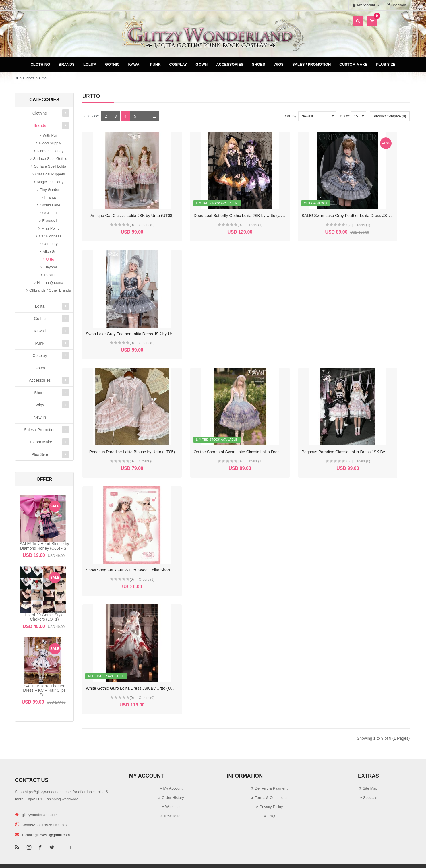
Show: (345, 116)
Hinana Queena (50, 283)
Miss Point (50, 228)
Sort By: (291, 116)
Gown (202, 64)
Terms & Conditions (271, 771)
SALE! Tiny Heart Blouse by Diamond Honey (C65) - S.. (44, 546)
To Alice (50, 275)
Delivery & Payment (271, 762)
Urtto (43, 78)
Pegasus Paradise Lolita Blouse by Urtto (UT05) (129, 330)
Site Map (370, 762)
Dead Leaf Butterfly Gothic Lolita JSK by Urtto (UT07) (217, 213)
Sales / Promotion (311, 64)
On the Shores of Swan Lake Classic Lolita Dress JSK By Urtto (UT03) (233, 330)
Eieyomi (50, 267)
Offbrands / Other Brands (50, 290)
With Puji (50, 135)
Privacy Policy (271, 781)
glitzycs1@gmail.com (52, 809)
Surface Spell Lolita (50, 166)
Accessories (230, 64)
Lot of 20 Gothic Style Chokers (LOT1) (44, 617)
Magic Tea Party (50, 182)
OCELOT (50, 213)
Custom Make (353, 64)
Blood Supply (50, 143)
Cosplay (178, 64)
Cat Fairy (50, 244)
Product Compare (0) (390, 116)
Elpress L (50, 221)
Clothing (40, 64)
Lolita (90, 64)
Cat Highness (50, 236)
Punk (155, 64)
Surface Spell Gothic (50, 159)
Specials (370, 771)
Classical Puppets (50, 174)
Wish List (173, 781)
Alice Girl (50, 252)
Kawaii (135, 64)
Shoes (259, 64)
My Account (173, 762)
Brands (67, 64)
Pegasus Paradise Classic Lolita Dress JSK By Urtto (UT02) (307, 330)
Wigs (279, 64)
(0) (120, 223)
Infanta (50, 197)
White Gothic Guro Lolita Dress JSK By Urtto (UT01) (132, 445)
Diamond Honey (50, 151)
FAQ (271, 790)
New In (40, 417)
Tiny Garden (50, 190)
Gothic (112, 64)
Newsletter (173, 790)
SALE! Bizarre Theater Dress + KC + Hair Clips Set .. (44, 690)
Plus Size (386, 64)
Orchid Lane (50, 205)
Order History (173, 771)
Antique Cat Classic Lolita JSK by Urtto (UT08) (127, 213)
